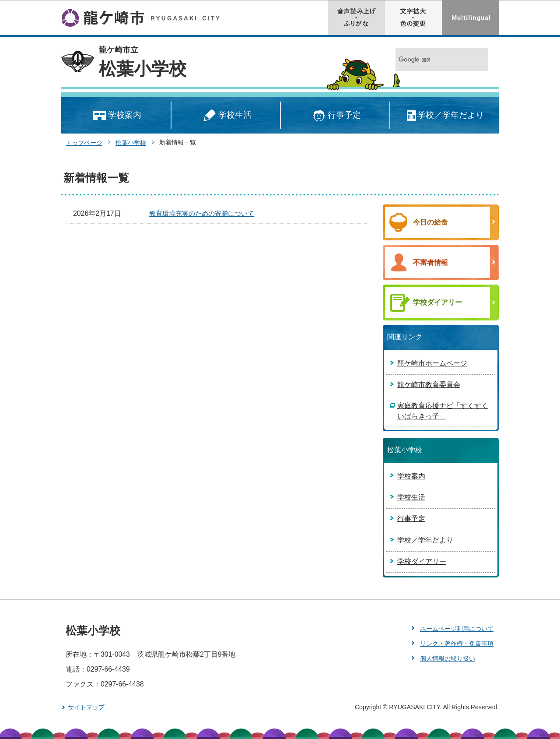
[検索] (432, 60)
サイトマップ (86, 707)
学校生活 (226, 116)
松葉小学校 (143, 69)
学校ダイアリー (422, 561)
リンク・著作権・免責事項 (457, 644)
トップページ (84, 143)
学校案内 (116, 116)
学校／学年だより (445, 116)
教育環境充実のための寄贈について (202, 213)
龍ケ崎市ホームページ (432, 363)
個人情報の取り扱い (448, 658)
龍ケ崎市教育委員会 (429, 385)
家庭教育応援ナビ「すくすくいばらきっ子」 (443, 411)
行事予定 (335, 116)
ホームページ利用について (457, 629)
